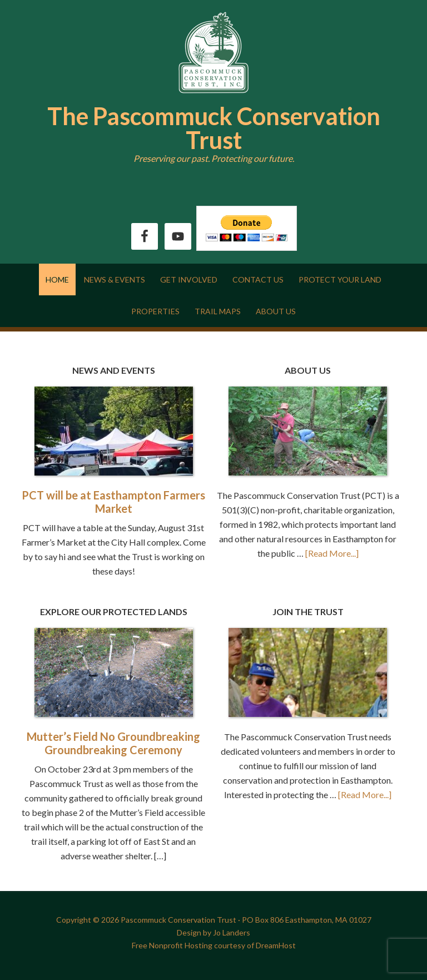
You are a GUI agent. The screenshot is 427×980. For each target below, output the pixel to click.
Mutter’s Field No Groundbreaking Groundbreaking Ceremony (113, 743)
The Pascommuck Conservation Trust (214, 128)
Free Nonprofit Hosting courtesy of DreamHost (214, 945)
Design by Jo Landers (213, 932)
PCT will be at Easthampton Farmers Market (113, 502)
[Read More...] (332, 553)
